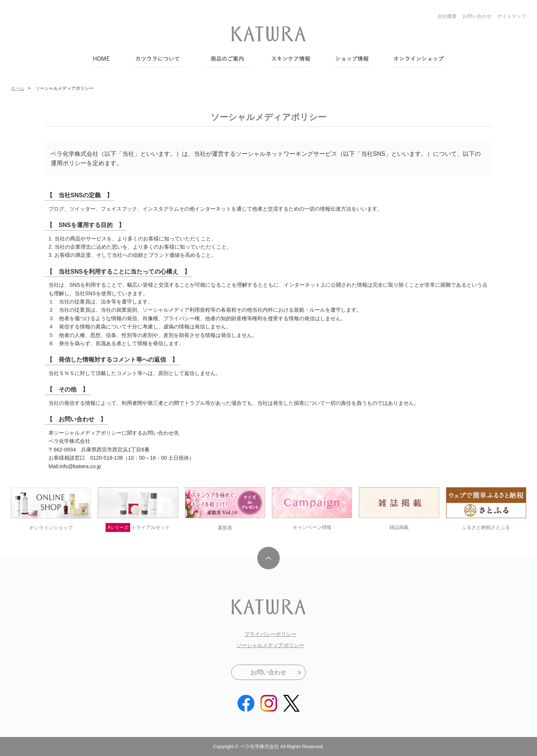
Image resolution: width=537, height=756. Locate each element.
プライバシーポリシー (270, 634)
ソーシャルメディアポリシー (270, 645)
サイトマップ (512, 16)
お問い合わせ (477, 16)
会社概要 (447, 16)
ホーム (18, 88)
